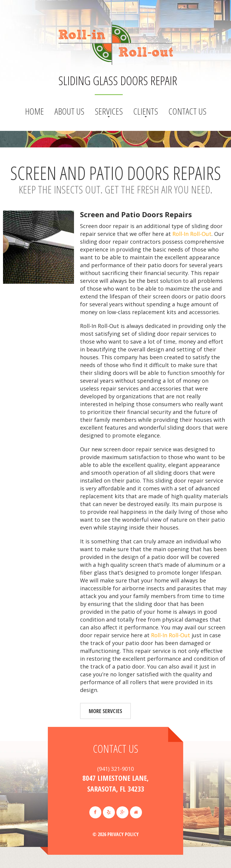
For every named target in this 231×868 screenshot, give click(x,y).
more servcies (105, 711)
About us (69, 111)
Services (109, 111)
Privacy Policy (123, 834)
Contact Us (187, 111)
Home (34, 111)
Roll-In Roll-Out (192, 234)
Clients (146, 111)
